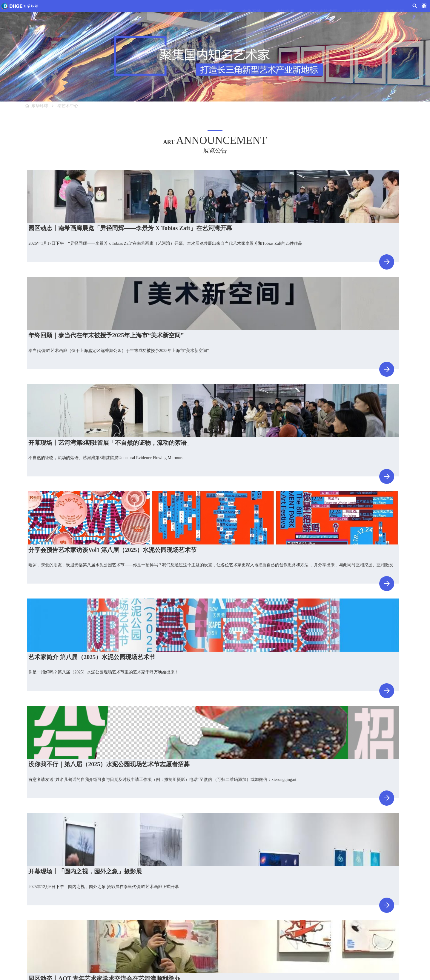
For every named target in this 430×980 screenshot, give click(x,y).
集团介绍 (376, 12)
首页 (170, 12)
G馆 (82, 915)
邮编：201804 (362, 935)
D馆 (24, 937)
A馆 (24, 904)
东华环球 (44, 109)
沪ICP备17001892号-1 (269, 972)
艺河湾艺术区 (304, 12)
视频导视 (202, 904)
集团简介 (260, 904)
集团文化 (260, 915)
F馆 (82, 904)
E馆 (24, 947)
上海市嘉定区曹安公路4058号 (376, 924)
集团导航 (199, 12)
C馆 (24, 926)
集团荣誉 (260, 926)
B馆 (24, 915)
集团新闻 (202, 915)
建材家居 (266, 12)
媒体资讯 (342, 12)
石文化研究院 (91, 937)
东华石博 (232, 12)
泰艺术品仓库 (149, 926)
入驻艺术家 (147, 915)
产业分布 (260, 937)
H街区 (84, 926)
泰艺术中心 (78, 109)
